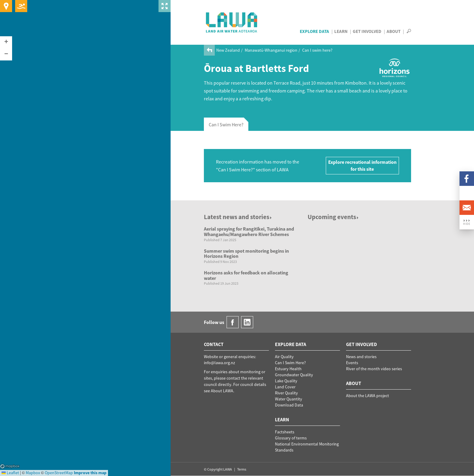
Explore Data (314, 31)
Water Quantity (289, 399)
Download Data (289, 405)
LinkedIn (467, 193)
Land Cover (285, 387)
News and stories (361, 357)
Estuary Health (288, 369)
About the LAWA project (368, 396)
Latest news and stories (238, 217)
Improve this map (90, 473)
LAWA (232, 22)
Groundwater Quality (294, 375)
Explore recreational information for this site (362, 165)
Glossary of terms (291, 438)
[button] (6, 42)
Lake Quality (286, 381)
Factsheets (285, 432)
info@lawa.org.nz (219, 363)
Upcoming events (333, 217)
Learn (341, 31)
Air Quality (284, 357)
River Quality (286, 393)
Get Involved (367, 31)
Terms (242, 469)
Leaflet (10, 473)
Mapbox (10, 466)
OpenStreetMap (59, 473)
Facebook (467, 179)
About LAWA (222, 391)
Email (467, 208)
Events (352, 363)
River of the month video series (374, 369)
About (394, 31)
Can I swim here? (317, 50)
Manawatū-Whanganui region (271, 50)
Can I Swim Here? (290, 363)
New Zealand (228, 50)
